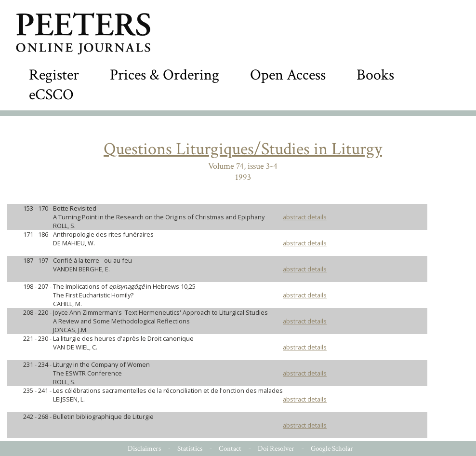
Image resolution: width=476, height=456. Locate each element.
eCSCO (51, 95)
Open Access (288, 75)
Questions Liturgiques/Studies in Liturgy (243, 149)
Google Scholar (332, 449)
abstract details (305, 217)
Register (54, 75)
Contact (230, 449)
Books (375, 75)
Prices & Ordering (165, 75)
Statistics (190, 449)
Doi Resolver (276, 449)
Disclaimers (144, 449)
